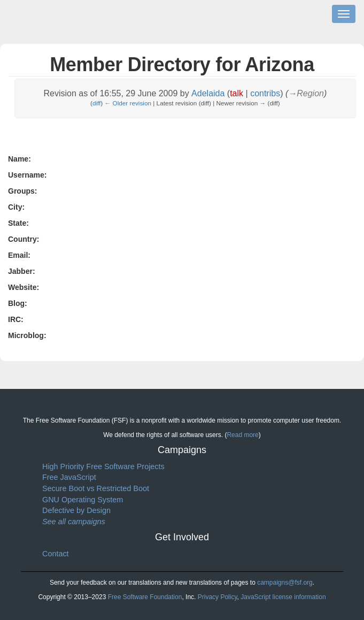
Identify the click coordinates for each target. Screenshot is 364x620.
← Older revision (128, 103)
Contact (56, 554)
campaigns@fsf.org (285, 583)
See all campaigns (74, 522)
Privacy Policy (218, 597)
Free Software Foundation (145, 597)
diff (96, 103)
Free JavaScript (69, 477)
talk (237, 93)
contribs (265, 93)
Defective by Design (76, 510)
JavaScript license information (283, 597)
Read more (242, 435)
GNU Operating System (83, 500)
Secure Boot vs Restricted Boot (96, 488)
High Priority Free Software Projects (103, 466)
